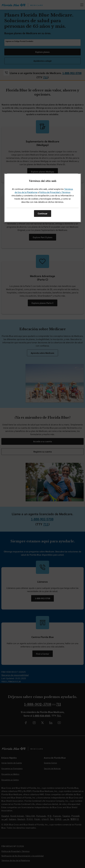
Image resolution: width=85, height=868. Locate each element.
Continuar (43, 213)
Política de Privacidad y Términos (55, 192)
